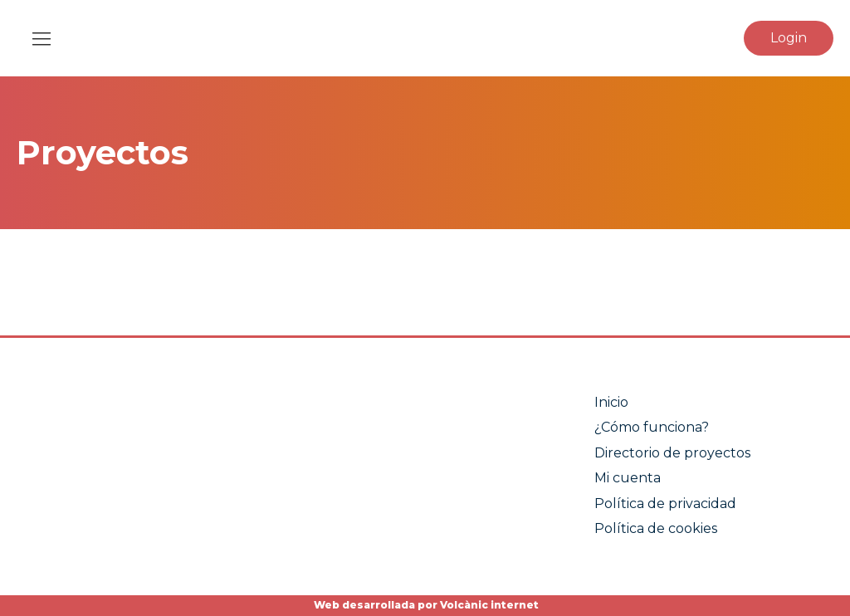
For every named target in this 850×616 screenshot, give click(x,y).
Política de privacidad (665, 504)
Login (789, 38)
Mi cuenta (628, 478)
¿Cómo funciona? (652, 427)
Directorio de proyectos (672, 453)
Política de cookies (656, 528)
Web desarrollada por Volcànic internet (425, 605)
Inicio (611, 402)
